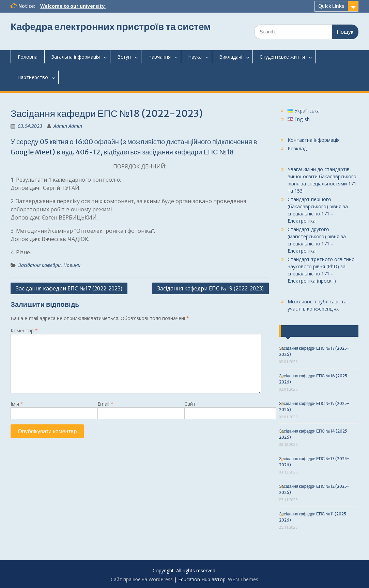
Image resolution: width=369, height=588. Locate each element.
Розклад (297, 148)
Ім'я (17, 404)
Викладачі (231, 57)
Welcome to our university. (73, 6)
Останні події (302, 331)
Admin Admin (68, 126)
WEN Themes (243, 579)
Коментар (24, 330)
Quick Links (331, 6)
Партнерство (33, 77)
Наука (195, 57)
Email (105, 404)
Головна (28, 57)
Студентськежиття (282, 57)
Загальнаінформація (76, 57)
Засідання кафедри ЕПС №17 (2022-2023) (69, 288)
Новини (72, 265)
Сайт (190, 404)
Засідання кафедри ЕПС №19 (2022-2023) (210, 288)
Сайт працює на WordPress (142, 579)
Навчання (159, 57)
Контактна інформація (314, 140)
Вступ (124, 57)
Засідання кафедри (40, 265)
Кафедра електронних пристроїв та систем (111, 27)
